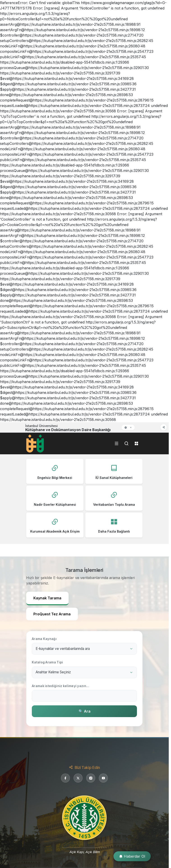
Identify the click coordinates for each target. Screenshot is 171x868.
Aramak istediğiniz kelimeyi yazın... (60, 686)
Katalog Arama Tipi (47, 662)
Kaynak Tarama (47, 598)
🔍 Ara (84, 711)
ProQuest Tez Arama (52, 614)
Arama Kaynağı (44, 639)
